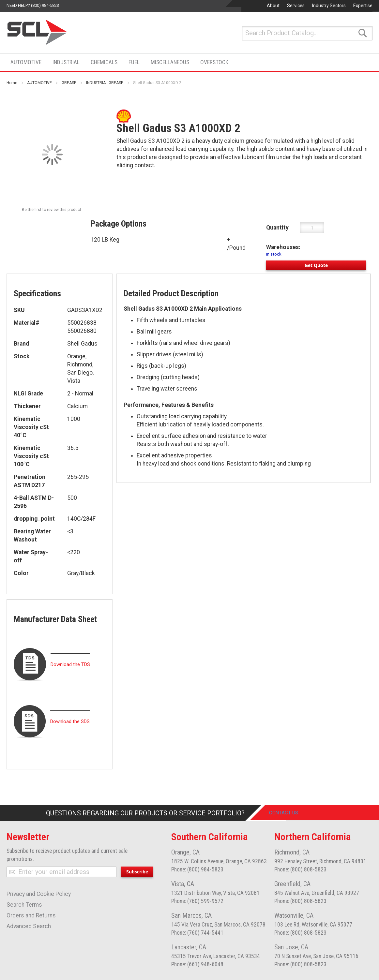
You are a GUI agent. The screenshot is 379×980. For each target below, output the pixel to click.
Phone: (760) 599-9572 (197, 901)
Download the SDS (70, 721)
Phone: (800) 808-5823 (300, 869)
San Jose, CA (291, 947)
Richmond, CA (292, 852)
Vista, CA (183, 884)
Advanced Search (29, 926)
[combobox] (307, 33)
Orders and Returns (31, 915)
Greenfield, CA (292, 884)
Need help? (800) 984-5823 (33, 5)
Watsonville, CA (294, 915)
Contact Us (288, 813)
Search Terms (24, 905)
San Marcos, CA (191, 915)
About (273, 6)
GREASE (69, 83)
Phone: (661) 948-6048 (197, 964)
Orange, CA (185, 852)
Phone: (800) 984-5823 (197, 869)
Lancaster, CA (189, 947)
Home (12, 83)
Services (296, 6)
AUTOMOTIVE (39, 83)
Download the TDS (70, 664)
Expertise (363, 6)
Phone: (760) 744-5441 (197, 933)
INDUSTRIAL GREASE (105, 83)
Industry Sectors (329, 6)
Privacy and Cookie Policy (39, 894)
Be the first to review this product (52, 210)
